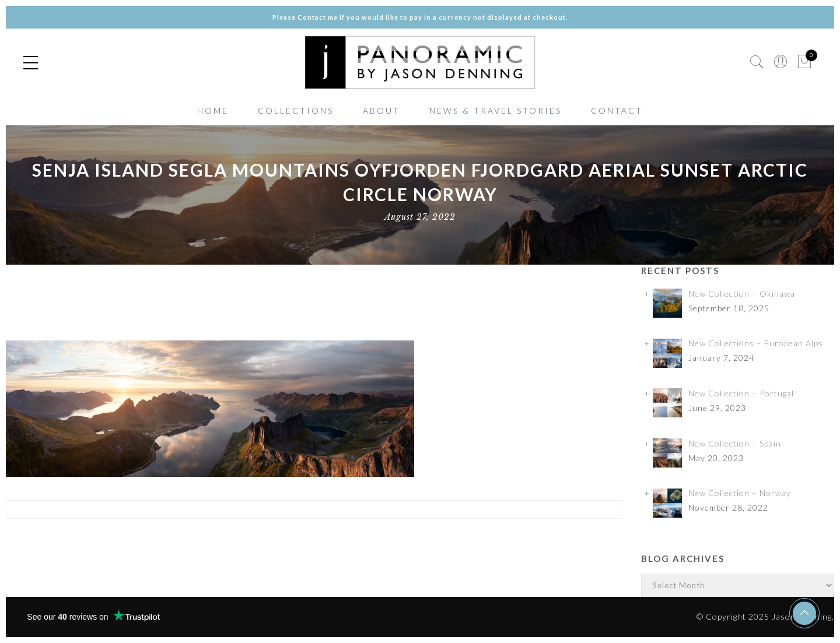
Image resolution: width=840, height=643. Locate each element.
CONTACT (617, 110)
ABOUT (381, 110)
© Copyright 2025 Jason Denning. (765, 616)
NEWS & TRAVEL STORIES (496, 110)
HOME (213, 110)
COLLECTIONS (296, 110)
